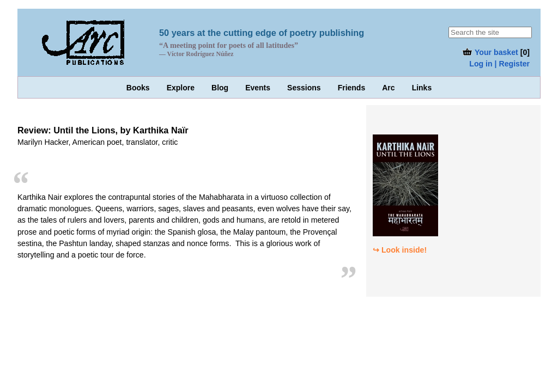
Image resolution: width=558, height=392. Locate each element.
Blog (220, 88)
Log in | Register (499, 64)
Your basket (490, 52)
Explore (181, 88)
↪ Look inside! (400, 250)
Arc (388, 88)
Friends (352, 88)
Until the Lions (84, 130)
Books (138, 88)
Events (258, 88)
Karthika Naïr (161, 130)
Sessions (304, 88)
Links (422, 88)
